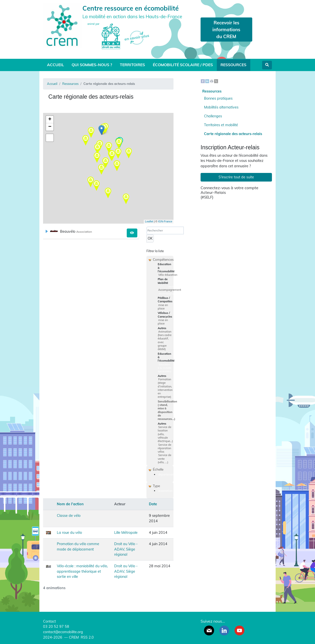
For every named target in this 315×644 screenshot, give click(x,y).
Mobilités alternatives (221, 107)
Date (153, 504)
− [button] (50, 127)
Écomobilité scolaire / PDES (183, 65)
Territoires (132, 65)
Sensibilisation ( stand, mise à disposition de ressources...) (167, 410)
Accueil (55, 65)
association (165, 491)
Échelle (158, 469)
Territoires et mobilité (221, 125)
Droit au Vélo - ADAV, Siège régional (126, 549)
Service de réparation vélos (165, 448)
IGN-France (165, 221)
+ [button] (50, 120)
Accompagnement (170, 290)
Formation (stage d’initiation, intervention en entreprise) (165, 388)
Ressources (233, 65)
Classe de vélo (69, 516)
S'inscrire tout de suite (236, 177)
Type (156, 486)
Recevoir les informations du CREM (226, 30)
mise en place (163, 307)
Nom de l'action (70, 504)
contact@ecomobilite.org (63, 632)
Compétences (163, 259)
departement (166, 475)
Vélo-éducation (168, 275)
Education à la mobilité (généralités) (165, 368)
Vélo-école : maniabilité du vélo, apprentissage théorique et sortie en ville (82, 571)
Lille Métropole (126, 533)
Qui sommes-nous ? (92, 65)
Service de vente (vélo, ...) (165, 459)
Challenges (213, 116)
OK (150, 238)
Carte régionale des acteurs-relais (233, 134)
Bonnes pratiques (218, 98)
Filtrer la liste (155, 251)
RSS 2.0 (87, 637)
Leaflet (149, 221)
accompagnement (179, 286)
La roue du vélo (69, 533)
